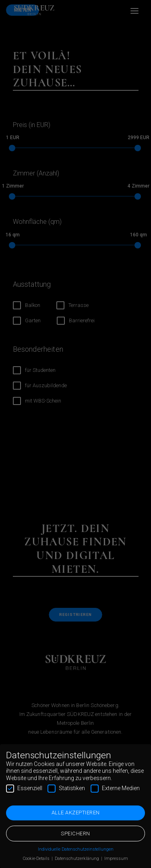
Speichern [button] (75, 833)
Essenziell (24, 788)
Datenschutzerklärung (78, 858)
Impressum (116, 858)
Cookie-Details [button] (37, 858)
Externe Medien (115, 788)
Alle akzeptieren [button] (76, 812)
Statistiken (66, 788)
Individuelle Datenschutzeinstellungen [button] (76, 848)
